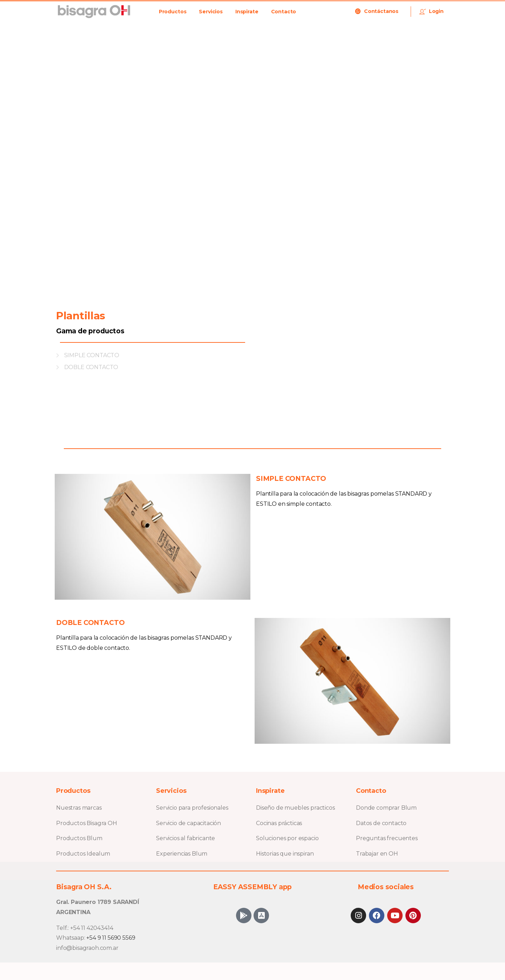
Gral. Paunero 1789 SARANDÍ (98, 902)
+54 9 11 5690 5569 (111, 938)
